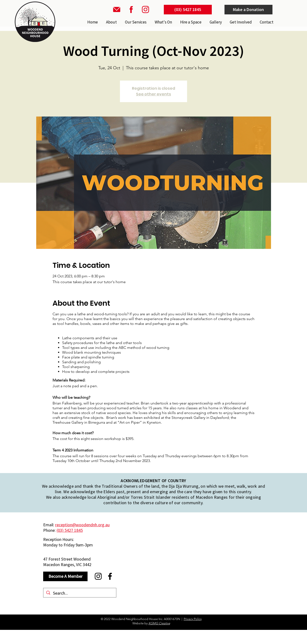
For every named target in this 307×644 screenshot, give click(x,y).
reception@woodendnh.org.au (82, 525)
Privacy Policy (193, 619)
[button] (135, 22)
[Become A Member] (65, 576)
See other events (153, 94)
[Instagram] (98, 576)
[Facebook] (110, 576)
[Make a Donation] (248, 10)
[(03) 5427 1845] (188, 10)
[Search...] (80, 593)
